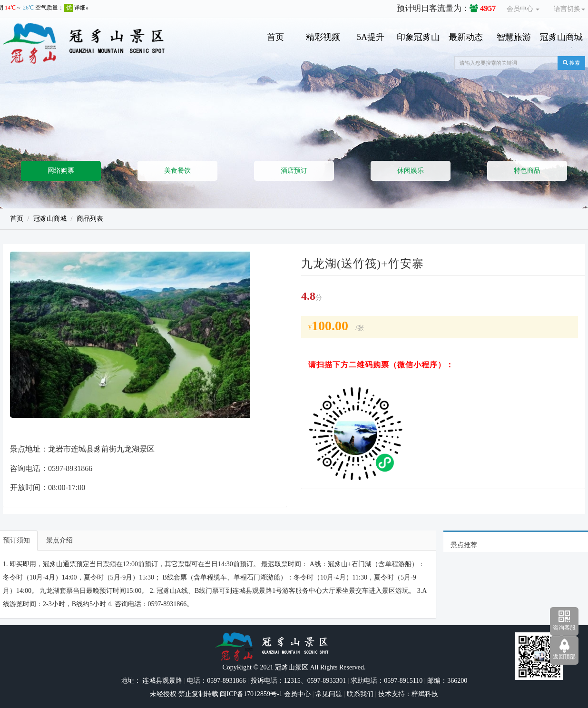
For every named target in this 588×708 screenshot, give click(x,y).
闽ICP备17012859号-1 (250, 694)
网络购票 (61, 171)
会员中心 (523, 9)
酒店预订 (294, 171)
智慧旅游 (514, 37)
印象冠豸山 (418, 37)
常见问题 (329, 694)
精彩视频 (323, 37)
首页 (275, 37)
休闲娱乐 (411, 171)
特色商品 (527, 171)
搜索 (571, 63)
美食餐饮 (177, 171)
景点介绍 (59, 540)
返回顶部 (564, 657)
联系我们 (360, 694)
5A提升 (371, 37)
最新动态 (466, 37)
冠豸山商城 (561, 37)
